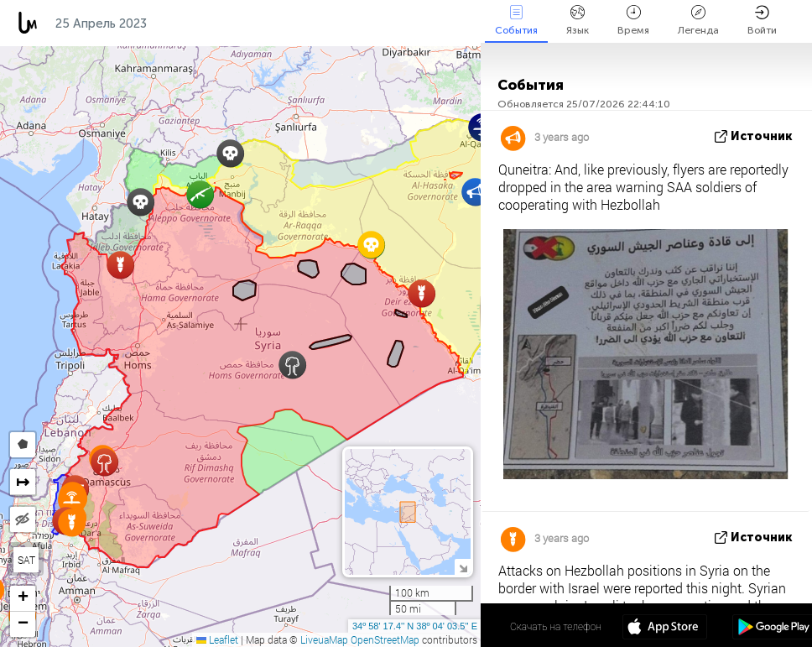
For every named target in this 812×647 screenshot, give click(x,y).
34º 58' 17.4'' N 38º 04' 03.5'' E (415, 626)
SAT (26, 560)
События (516, 21)
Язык (578, 21)
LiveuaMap (324, 639)
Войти (762, 21)
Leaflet (217, 639)
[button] (141, 202)
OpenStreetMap (385, 639)
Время (633, 21)
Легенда (698, 21)
